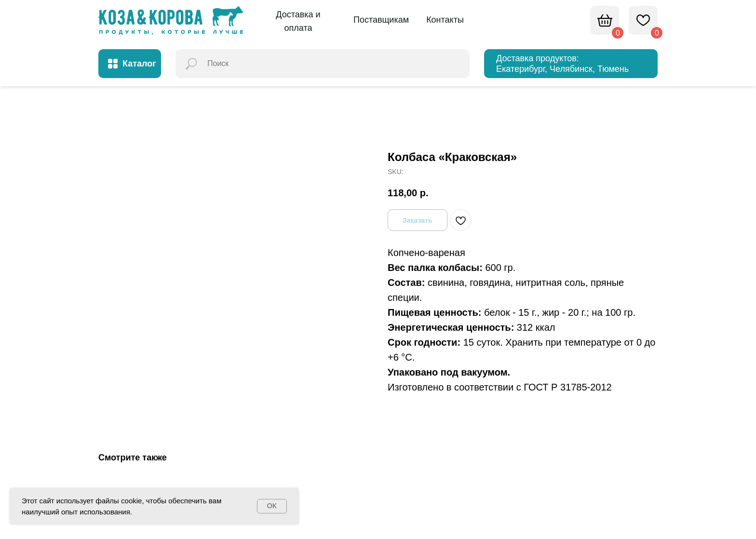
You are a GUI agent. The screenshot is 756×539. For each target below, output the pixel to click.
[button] (298, 22)
